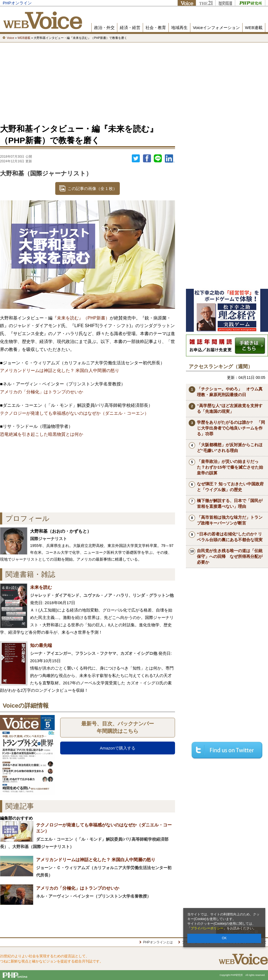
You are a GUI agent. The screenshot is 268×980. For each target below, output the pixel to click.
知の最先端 (41, 645)
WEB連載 (254, 28)
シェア (147, 158)
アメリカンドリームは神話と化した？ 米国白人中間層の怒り (60, 371)
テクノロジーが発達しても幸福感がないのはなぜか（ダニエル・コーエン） (74, 413)
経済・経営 (130, 28)
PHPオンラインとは (158, 942)
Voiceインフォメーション (216, 28)
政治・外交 (104, 28)
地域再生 (179, 28)
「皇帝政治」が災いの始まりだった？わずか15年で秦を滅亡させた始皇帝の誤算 (230, 467)
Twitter (136, 158)
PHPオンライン (17, 3)
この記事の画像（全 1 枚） (92, 188)
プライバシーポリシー (207, 928)
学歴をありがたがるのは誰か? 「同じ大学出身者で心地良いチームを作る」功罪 (231, 428)
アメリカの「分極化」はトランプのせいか (42, 392)
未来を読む (41, 587)
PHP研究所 (250, 3)
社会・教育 (156, 28)
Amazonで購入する (118, 748)
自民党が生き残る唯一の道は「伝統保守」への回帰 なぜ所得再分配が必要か (230, 556)
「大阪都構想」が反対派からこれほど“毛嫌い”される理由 (230, 448)
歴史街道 (225, 3)
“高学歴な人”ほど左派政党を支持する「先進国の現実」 (230, 408)
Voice (187, 3)
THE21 (206, 3)
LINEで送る (158, 158)
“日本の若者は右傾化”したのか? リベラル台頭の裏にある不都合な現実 (230, 537)
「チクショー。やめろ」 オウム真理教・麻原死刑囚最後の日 (230, 392)
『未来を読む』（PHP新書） (81, 318)
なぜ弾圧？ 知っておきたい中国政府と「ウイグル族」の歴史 (230, 487)
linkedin (170, 158)
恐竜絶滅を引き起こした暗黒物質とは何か (42, 434)
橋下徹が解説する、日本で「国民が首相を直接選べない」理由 (230, 503)
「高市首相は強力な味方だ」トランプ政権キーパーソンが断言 (230, 520)
